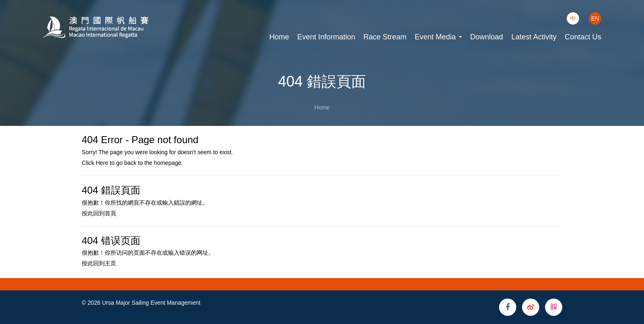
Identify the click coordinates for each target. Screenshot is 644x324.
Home (279, 37)
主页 (110, 263)
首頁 (110, 213)
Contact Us (583, 37)
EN (595, 18)
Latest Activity (534, 37)
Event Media (438, 37)
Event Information (326, 37)
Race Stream (385, 37)
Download (487, 37)
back (130, 163)
